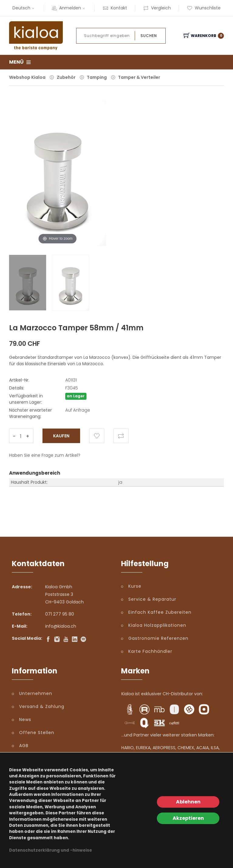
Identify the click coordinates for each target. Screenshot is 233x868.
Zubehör (66, 77)
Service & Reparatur (152, 599)
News (25, 719)
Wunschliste (204, 8)
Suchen (149, 36)
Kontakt (115, 8)
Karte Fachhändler (150, 651)
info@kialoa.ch (61, 626)
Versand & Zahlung (42, 706)
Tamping (97, 77)
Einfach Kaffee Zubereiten (160, 612)
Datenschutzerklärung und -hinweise (51, 850)
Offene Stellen (37, 733)
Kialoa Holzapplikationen (157, 625)
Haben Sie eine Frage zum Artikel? (45, 455)
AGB (24, 746)
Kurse (135, 586)
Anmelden (69, 8)
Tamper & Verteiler (139, 77)
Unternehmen (36, 693)
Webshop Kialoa (27, 77)
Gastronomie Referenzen (158, 638)
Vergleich (157, 8)
